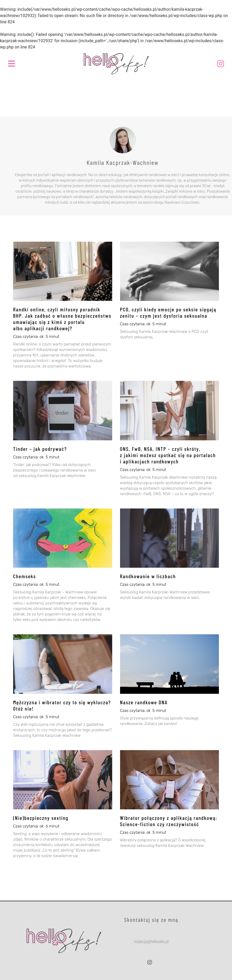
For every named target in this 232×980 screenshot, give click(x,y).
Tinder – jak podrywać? (40, 449)
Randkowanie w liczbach (148, 576)
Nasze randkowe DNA (144, 702)
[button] (151, 941)
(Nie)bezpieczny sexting (41, 818)
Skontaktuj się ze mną (151, 919)
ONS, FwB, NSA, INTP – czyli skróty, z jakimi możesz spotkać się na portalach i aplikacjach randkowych (168, 455)
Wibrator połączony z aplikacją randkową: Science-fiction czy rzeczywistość (169, 821)
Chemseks (25, 576)
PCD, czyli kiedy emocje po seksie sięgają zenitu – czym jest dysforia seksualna (168, 312)
